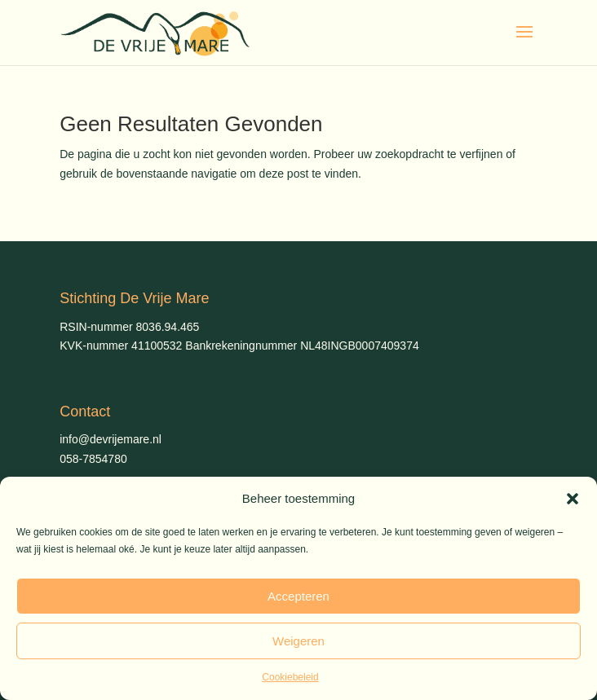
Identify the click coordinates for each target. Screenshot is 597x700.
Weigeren (298, 641)
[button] (573, 499)
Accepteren (298, 596)
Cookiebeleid (290, 677)
